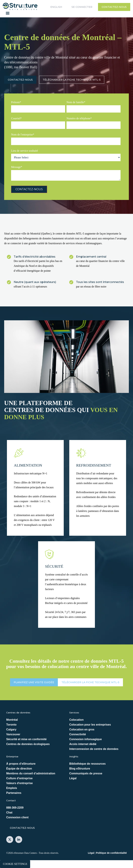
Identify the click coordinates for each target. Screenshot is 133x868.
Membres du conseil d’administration (31, 773)
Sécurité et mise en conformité (26, 739)
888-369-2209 (15, 808)
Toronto (11, 725)
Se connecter (82, 7)
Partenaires (14, 793)
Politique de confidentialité (111, 853)
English (56, 7)
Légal (73, 778)
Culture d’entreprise (19, 778)
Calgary (11, 729)
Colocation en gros (82, 729)
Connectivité (78, 734)
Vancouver (13, 734)
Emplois (12, 788)
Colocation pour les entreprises (90, 725)
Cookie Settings (15, 864)
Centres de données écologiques (28, 744)
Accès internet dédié (83, 744)
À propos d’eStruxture (21, 764)
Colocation (76, 720)
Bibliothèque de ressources (87, 764)
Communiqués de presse (86, 773)
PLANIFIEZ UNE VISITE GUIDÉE (34, 682)
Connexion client (17, 817)
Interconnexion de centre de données (94, 749)
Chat (9, 813)
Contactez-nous (114, 7)
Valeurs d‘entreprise (19, 783)
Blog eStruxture (80, 769)
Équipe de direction (19, 769)
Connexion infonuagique (86, 739)
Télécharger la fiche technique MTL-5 (72, 80)
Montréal (12, 720)
